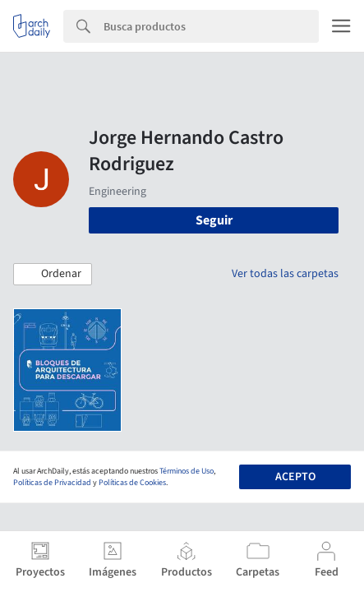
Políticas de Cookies (132, 483)
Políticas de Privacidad (52, 483)
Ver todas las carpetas (285, 274)
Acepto (295, 477)
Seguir (214, 220)
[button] (53, 275)
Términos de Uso (187, 471)
